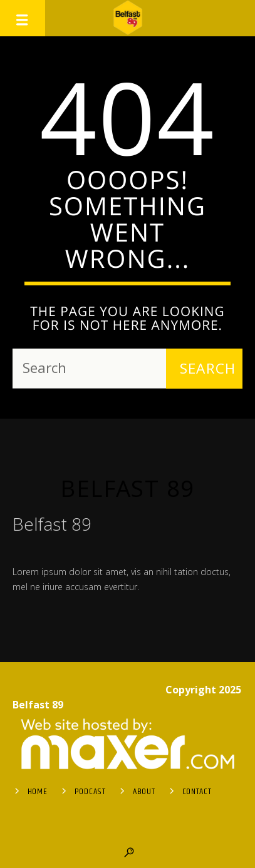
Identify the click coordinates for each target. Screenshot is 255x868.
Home (38, 792)
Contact (197, 792)
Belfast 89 (127, 488)
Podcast (90, 792)
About (144, 792)
